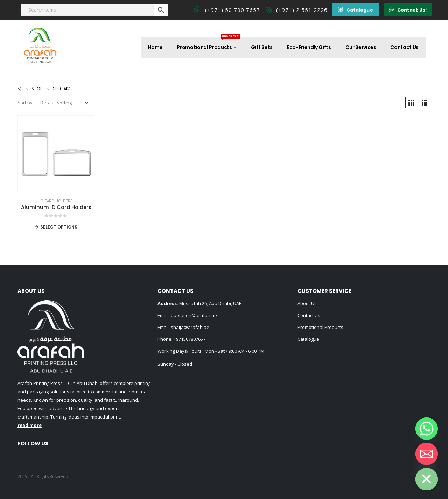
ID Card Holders (56, 201)
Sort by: (26, 103)
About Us (307, 303)
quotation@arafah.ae (194, 315)
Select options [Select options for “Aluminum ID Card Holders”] (59, 227)
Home (155, 47)
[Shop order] (65, 103)
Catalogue (308, 339)
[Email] (427, 454)
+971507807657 (190, 339)
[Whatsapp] (427, 429)
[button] (355, 10)
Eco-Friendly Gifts (309, 47)
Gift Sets (262, 47)
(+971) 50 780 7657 (233, 10)
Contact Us (404, 47)
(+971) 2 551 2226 (302, 10)
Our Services (361, 47)
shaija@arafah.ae (190, 327)
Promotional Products (208, 44)
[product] (56, 154)
